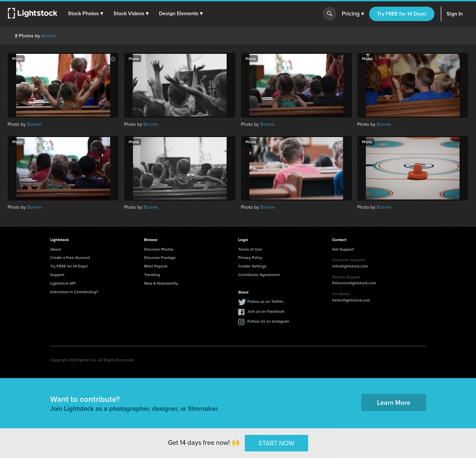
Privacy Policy (250, 257)
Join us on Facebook (266, 311)
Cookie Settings (252, 266)
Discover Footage (160, 257)
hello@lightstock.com (351, 300)
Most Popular (156, 266)
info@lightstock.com (350, 266)
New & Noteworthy (161, 283)
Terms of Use (250, 249)
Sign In (455, 14)
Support (57, 275)
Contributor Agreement (259, 275)
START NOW (276, 443)
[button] (85, 14)
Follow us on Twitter (265, 301)
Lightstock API (63, 283)
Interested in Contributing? (74, 292)
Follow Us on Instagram (268, 321)
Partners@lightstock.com (354, 283)
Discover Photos (159, 249)
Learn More (394, 402)
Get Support (343, 249)
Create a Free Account (70, 257)
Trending (152, 275)
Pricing (353, 14)
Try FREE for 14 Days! (402, 14)
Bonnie (48, 36)
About (56, 249)
